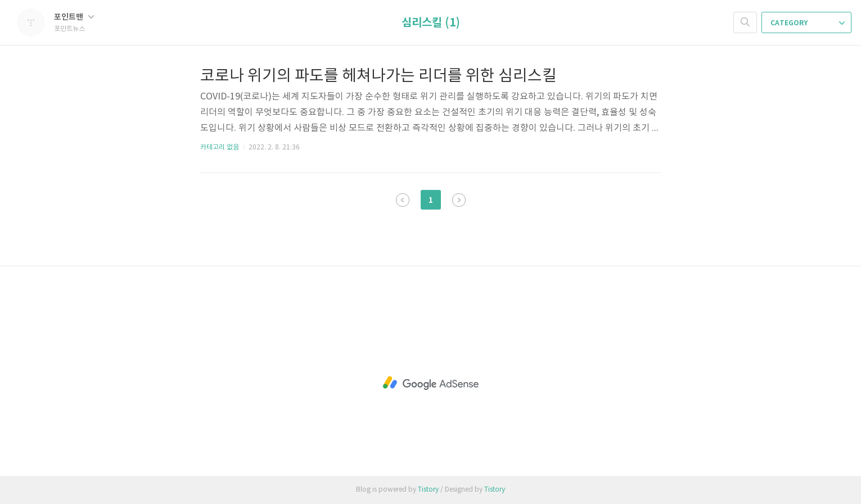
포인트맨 (74, 17)
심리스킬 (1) (431, 23)
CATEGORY (808, 23)
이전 (403, 200)
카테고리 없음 (220, 147)
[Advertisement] (431, 383)
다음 (459, 200)
